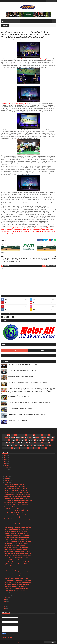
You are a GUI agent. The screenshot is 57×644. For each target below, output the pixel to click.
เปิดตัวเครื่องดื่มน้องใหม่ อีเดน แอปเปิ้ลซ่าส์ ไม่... (15, 590)
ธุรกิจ (13, 435)
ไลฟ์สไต (43, 448)
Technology (31, 443)
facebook (53, 266)
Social (4, 443)
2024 (5, 459)
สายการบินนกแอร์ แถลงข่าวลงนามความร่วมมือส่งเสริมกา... (18, 562)
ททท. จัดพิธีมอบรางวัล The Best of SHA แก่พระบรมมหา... (18, 543)
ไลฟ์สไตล (12, 445)
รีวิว (16, 443)
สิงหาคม (7, 474)
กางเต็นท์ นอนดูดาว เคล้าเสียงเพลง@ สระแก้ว (17, 420)
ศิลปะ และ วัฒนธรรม (38, 445)
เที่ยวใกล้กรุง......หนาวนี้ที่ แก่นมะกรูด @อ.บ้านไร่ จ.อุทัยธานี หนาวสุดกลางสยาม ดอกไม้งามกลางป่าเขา (29, 402)
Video (31, 448)
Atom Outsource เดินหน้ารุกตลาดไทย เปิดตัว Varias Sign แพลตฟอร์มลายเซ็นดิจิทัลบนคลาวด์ (26, 414)
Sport (10, 443)
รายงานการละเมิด (7, 637)
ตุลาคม (7, 470)
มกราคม (7, 597)
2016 (5, 608)
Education (23, 443)
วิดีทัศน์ (28, 445)
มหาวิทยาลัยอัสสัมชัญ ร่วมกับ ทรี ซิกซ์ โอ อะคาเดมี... (16, 492)
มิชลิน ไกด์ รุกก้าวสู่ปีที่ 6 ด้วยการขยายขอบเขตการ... (16, 505)
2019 (5, 604)
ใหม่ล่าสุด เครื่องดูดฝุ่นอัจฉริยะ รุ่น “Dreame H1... (15, 586)
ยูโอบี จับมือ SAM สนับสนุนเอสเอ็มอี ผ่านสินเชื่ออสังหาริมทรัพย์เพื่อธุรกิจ (23, 370)
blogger (44, 266)
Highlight (15, 351)
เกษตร (41, 438)
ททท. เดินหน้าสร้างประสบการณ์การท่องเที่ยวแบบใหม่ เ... (17, 490)
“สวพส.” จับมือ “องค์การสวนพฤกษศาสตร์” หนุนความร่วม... (18, 556)
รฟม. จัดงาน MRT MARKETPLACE (12, 568)
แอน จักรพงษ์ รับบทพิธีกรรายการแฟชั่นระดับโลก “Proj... (17, 531)
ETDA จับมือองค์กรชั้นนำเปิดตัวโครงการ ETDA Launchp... (17, 535)
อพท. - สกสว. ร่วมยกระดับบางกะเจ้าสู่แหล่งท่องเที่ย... (16, 558)
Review (46, 443)
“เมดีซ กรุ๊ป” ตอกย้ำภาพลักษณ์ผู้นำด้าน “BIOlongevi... (17, 529)
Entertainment (22, 440)
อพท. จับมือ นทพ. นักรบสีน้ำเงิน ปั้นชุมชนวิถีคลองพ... (16, 576)
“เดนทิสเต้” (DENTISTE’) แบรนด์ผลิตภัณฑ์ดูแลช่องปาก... (17, 560)
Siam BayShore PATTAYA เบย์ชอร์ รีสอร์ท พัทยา (15, 545)
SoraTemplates (8, 642)
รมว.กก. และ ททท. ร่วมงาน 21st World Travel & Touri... (17, 521)
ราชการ (38, 435)
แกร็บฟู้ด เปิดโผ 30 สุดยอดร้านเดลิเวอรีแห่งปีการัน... (16, 539)
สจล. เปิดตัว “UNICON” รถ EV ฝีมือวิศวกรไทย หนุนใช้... (17, 513)
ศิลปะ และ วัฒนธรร (6, 448)
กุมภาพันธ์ (7, 595)
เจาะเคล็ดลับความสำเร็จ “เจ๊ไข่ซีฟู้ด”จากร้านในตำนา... (17, 515)
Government (39, 440)
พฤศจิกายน (7, 468)
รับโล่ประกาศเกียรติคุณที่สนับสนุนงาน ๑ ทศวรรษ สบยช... (18, 494)
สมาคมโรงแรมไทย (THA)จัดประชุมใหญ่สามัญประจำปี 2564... (19, 501)
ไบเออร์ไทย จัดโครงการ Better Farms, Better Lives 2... (17, 499)
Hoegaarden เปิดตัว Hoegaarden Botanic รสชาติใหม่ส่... (17, 570)
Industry (39, 443)
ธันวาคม (7, 465)
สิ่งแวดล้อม (48, 440)
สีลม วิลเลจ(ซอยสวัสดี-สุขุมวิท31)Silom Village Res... (16, 523)
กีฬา (3, 438)
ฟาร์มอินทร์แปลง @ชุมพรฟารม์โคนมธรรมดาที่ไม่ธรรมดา (20, 408)
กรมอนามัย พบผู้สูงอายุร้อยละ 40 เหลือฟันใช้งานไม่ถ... (17, 533)
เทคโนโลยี (18, 438)
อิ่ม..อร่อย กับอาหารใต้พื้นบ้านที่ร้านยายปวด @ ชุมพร (19, 396)
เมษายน (7, 482)
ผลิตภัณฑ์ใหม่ (21, 435)
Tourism (27, 438)
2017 (5, 606)
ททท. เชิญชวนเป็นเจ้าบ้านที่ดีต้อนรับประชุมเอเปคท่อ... (17, 547)
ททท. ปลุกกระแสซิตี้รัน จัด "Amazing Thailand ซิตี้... (16, 488)
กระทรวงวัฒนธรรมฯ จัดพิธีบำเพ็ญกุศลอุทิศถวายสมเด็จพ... (18, 527)
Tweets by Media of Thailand (7, 358)
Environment (24, 448)
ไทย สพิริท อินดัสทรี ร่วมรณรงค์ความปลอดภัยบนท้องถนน (17, 582)
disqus (49, 266)
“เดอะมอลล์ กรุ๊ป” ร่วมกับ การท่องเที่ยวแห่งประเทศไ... (17, 549)
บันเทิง (10, 438)
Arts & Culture (21, 445)
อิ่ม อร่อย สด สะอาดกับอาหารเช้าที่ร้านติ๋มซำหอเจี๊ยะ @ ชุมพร (21, 376)
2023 (5, 462)
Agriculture (16, 448)
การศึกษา (49, 438)
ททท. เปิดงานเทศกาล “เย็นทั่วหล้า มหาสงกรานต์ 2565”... (17, 552)
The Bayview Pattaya (9, 566)
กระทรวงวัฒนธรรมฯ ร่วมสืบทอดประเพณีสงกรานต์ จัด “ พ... (18, 554)
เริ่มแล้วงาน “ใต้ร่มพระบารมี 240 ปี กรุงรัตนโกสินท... (17, 525)
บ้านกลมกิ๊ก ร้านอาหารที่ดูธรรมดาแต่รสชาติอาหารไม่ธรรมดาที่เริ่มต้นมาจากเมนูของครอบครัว (28, 382)
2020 (5, 602)
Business (13, 440)
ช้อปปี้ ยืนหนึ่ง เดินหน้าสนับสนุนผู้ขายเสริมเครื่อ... (16, 517)
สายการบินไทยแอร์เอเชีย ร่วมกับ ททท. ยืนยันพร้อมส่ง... (17, 578)
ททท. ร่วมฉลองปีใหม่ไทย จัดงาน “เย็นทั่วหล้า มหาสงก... (17, 574)
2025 (5, 457)
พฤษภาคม (7, 480)
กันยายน (7, 472)
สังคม (46, 435)
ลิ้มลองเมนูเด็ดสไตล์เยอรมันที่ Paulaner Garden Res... (17, 584)
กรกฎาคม (7, 476)
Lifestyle (34, 438)
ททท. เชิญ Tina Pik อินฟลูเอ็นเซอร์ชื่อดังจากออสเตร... (17, 503)
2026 (5, 455)
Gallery (47, 445)
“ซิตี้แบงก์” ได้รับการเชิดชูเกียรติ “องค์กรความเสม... (16, 484)
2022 (5, 464)
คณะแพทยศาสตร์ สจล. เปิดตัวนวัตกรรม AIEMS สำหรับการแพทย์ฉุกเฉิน (22, 364)
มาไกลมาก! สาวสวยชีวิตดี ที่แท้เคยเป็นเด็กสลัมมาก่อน (17, 572)
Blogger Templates (20, 642)
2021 (5, 600)
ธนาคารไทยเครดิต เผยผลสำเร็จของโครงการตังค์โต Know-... (18, 541)
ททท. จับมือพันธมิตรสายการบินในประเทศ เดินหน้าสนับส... (18, 580)
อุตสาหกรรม (31, 440)
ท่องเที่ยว (24, 40)
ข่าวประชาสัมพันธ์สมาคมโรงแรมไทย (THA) (15, 486)
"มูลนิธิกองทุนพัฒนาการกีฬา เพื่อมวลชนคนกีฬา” (16, 564)
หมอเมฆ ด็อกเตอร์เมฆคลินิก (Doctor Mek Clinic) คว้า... (17, 511)
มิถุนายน (7, 478)
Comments (42, 351)
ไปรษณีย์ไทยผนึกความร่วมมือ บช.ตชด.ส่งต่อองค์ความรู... (17, 519)
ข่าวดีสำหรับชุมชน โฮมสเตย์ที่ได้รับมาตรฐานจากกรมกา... (18, 509)
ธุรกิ (37, 448)
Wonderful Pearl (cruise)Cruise (12, 507)
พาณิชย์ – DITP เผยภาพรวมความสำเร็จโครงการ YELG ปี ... (18, 496)
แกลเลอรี (4, 445)
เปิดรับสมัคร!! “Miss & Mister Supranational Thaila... (17, 588)
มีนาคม (7, 593)
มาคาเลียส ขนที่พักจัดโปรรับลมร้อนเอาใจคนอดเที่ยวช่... (17, 537)
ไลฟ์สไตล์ (4, 435)
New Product (5, 440)
